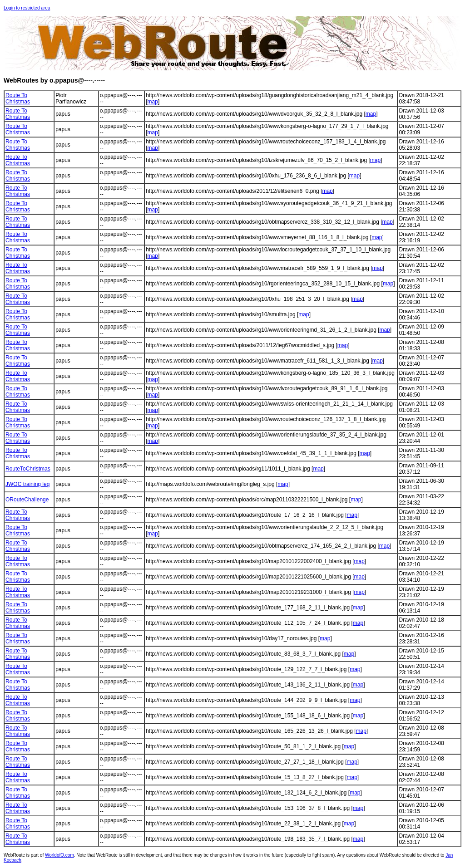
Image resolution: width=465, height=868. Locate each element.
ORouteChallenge (27, 500)
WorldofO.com (59, 855)
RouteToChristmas (28, 469)
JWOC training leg (27, 484)
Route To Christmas (18, 98)
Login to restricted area (27, 8)
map (153, 102)
